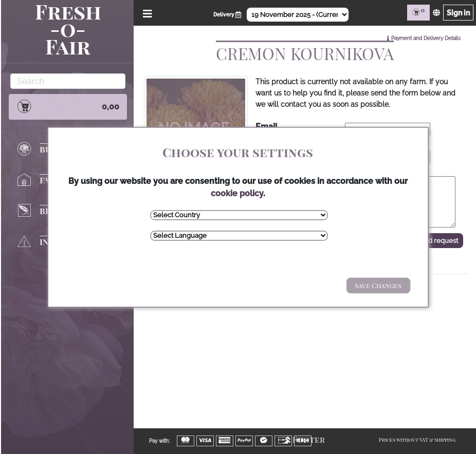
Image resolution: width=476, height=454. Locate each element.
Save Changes (378, 285)
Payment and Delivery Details (426, 38)
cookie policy (237, 193)
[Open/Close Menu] (146, 13)
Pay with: (159, 441)
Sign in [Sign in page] (458, 13)
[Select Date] (298, 15)
